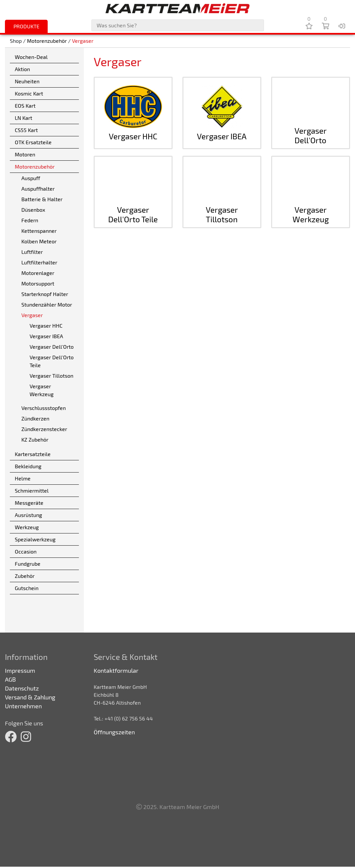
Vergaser (83, 41)
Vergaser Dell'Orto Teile (52, 361)
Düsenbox (33, 210)
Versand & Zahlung (30, 697)
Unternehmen (23, 706)
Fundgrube (28, 564)
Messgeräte (29, 503)
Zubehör (25, 576)
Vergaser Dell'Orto (52, 347)
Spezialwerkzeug (35, 539)
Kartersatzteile (33, 454)
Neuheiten (27, 81)
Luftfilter (32, 252)
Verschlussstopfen (44, 408)
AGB (10, 679)
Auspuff (31, 178)
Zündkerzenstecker (44, 429)
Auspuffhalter (38, 189)
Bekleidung (28, 466)
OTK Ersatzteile (33, 142)
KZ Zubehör (35, 439)
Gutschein (27, 588)
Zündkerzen (35, 418)
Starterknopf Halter (45, 294)
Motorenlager (38, 273)
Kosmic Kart (29, 93)
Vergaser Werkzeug (42, 390)
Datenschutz (22, 688)
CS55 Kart (26, 130)
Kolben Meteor (39, 241)
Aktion (22, 69)
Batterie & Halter (42, 199)
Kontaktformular (116, 670)
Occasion (26, 551)
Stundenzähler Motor (47, 304)
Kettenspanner (39, 231)
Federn (30, 220)
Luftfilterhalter (39, 262)
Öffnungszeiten (114, 732)
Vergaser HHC (46, 325)
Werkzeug (27, 527)
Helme (23, 478)
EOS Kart (25, 106)
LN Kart (24, 118)
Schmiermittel (32, 490)
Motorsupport (38, 283)
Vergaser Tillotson (51, 376)
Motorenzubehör (47, 41)
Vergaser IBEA (46, 336)
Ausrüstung (28, 515)
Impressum (20, 670)
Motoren (25, 154)
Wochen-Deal (31, 57)
